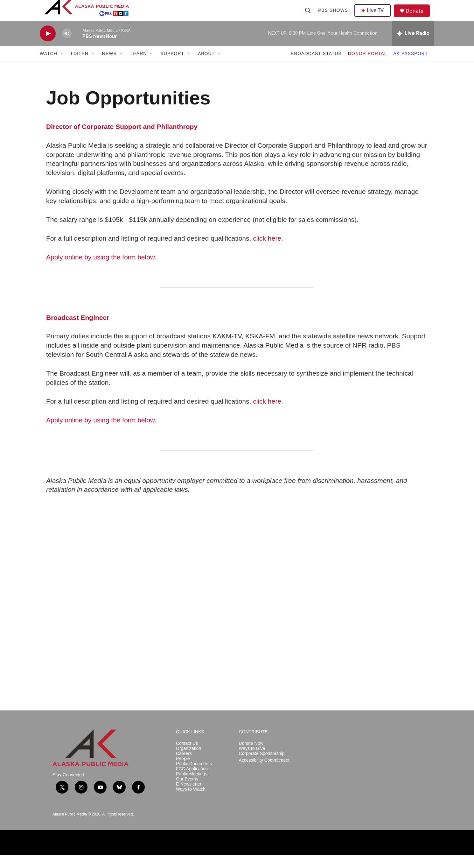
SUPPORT (172, 66)
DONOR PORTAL (368, 66)
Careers (184, 766)
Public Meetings (192, 787)
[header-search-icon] (309, 17)
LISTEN (80, 66)
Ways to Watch (191, 802)
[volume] (67, 46)
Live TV (374, 17)
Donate (418, 17)
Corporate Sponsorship (262, 766)
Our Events (187, 792)
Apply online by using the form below (100, 270)
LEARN (139, 66)
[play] (48, 46)
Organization (188, 761)
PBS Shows (334, 17)
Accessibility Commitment (264, 773)
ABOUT (206, 66)
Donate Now (251, 756)
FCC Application (192, 782)
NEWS (109, 66)
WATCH (49, 66)
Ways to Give (252, 761)
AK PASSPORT (411, 66)
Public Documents (194, 776)
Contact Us (187, 756)
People (183, 771)
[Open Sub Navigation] (62, 66)
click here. (268, 251)
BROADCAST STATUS (316, 66)
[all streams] (413, 46)
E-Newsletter (189, 797)
